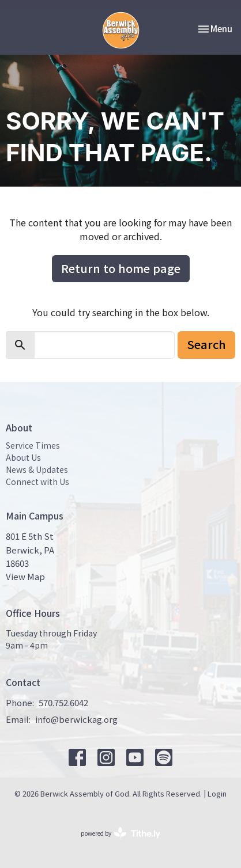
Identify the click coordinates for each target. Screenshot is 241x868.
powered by (120, 833)
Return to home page (121, 268)
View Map (25, 576)
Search (206, 344)
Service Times (33, 445)
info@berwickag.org (76, 719)
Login (217, 793)
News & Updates (37, 469)
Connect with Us (37, 482)
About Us (23, 457)
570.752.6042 (63, 702)
